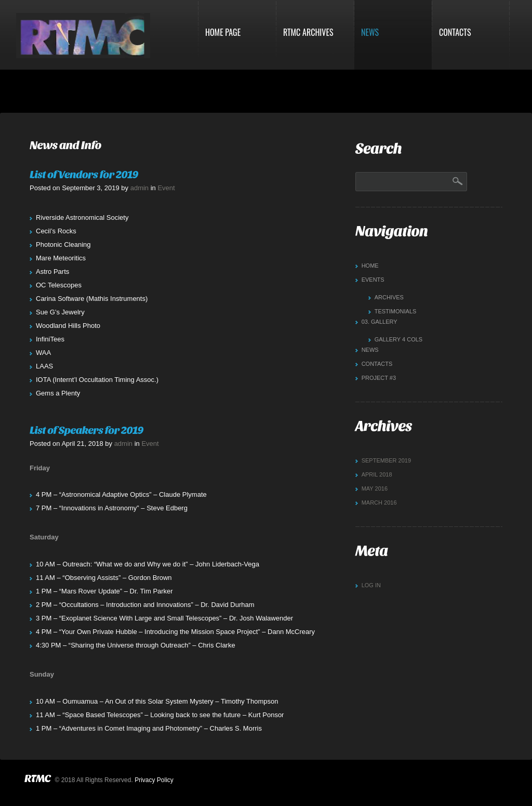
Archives (389, 297)
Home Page (223, 32)
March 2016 (379, 503)
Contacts (455, 32)
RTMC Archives (308, 32)
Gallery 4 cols (399, 339)
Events (373, 280)
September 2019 (386, 460)
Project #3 (379, 378)
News (370, 32)
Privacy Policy (154, 780)
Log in (371, 585)
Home (370, 266)
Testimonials (396, 311)
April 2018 (377, 474)
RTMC (37, 779)
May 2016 (375, 488)
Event (166, 188)
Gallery (380, 322)
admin (139, 188)
